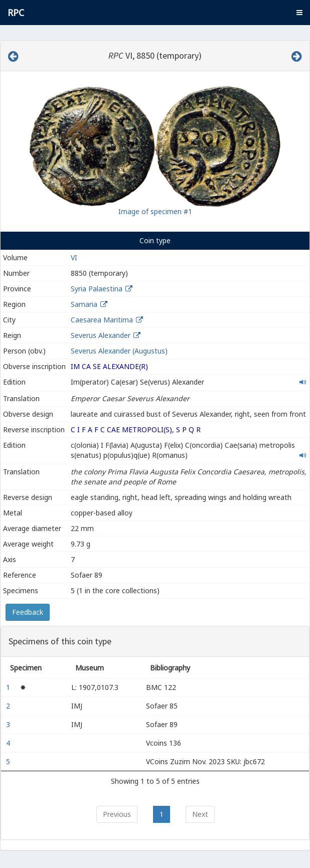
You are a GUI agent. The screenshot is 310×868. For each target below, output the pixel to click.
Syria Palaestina (97, 289)
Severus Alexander (101, 335)
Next (200, 814)
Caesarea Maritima (102, 320)
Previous (117, 814)
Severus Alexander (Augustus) (119, 351)
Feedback (28, 612)
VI (74, 257)
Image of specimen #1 (155, 211)
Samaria (84, 304)
